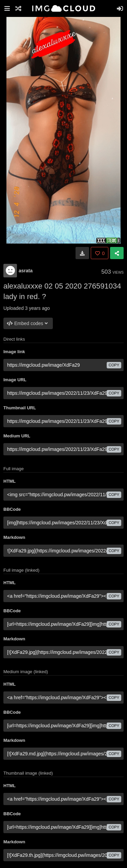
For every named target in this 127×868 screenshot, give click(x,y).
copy (114, 365)
